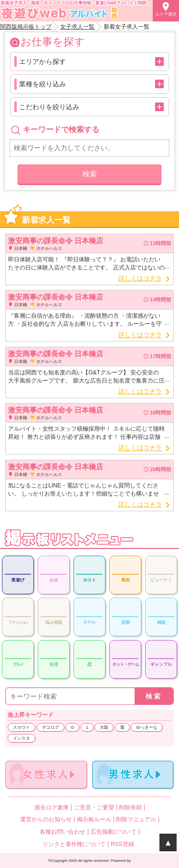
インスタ (21, 738)
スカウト (21, 727)
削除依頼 (130, 807)
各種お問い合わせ (63, 832)
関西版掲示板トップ (26, 27)
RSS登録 (122, 844)
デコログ (51, 727)
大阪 (104, 727)
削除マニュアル (136, 819)
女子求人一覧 (77, 27)
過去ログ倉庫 (52, 807)
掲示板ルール (94, 819)
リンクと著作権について (74, 844)
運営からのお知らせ (46, 819)
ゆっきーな (147, 727)
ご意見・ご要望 (94, 807)
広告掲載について (114, 832)
